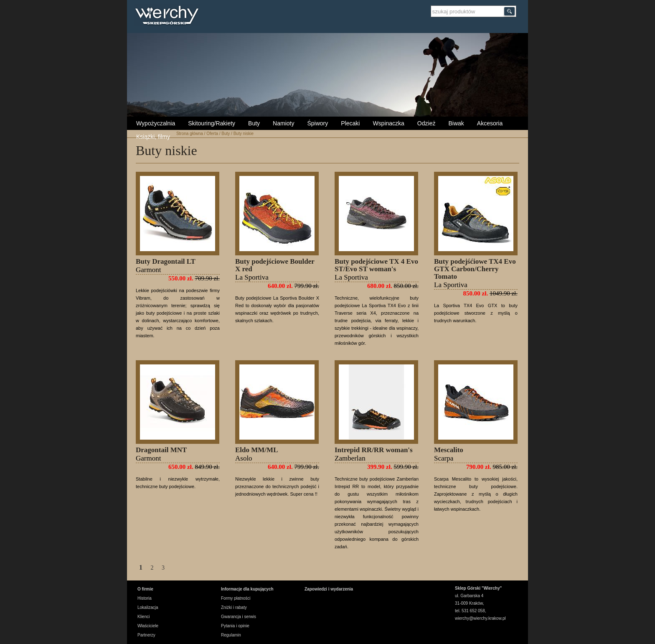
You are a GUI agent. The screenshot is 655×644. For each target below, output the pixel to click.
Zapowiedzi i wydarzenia (329, 589)
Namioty (283, 123)
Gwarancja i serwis (239, 617)
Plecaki (350, 123)
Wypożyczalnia (156, 123)
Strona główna (190, 134)
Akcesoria (490, 123)
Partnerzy (146, 635)
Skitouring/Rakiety (212, 123)
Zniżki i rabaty (234, 607)
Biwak (456, 123)
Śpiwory (317, 123)
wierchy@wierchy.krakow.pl (480, 618)
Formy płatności (236, 598)
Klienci (143, 617)
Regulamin (231, 635)
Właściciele (148, 626)
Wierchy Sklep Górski (169, 16)
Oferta (212, 134)
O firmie (145, 589)
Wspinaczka (388, 123)
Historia (145, 598)
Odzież (427, 123)
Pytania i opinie (235, 626)
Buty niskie (244, 134)
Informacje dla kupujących (247, 589)
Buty (254, 123)
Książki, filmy (153, 137)
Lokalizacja (148, 607)
